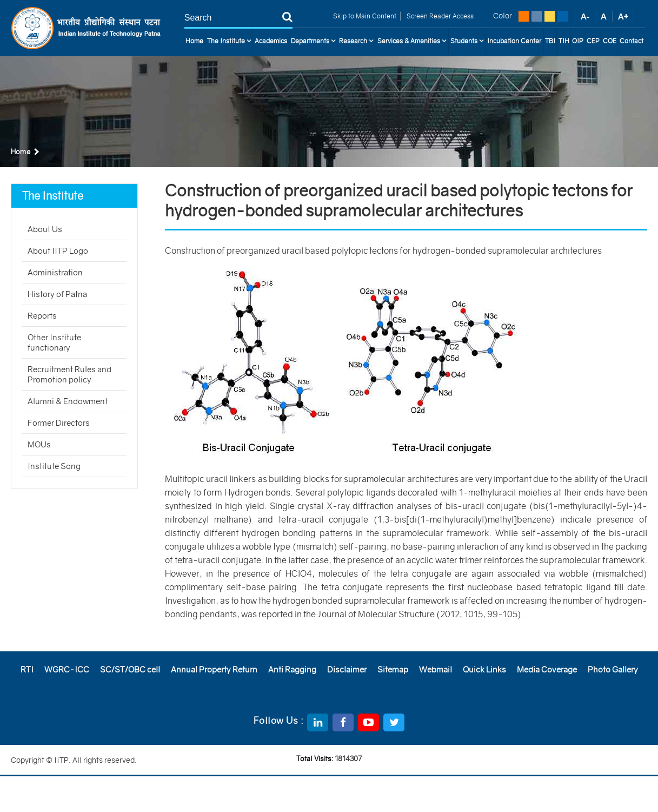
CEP (593, 41)
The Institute (229, 41)
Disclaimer (347, 669)
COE (610, 41)
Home (194, 41)
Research (356, 41)
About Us (45, 229)
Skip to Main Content (365, 16)
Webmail (436, 669)
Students (467, 41)
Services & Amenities (412, 41)
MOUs (39, 444)
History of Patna (57, 294)
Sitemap (393, 669)
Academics (271, 41)
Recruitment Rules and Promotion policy (69, 374)
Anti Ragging (292, 669)
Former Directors (59, 423)
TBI (550, 41)
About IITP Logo (58, 251)
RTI (27, 669)
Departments (313, 41)
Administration (55, 272)
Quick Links (484, 669)
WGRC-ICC (67, 669)
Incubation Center (514, 41)
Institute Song (54, 466)
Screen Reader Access (439, 16)
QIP (578, 41)
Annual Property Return (214, 669)
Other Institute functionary (54, 342)
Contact (632, 41)
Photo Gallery (613, 669)
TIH (564, 41)
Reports (42, 316)
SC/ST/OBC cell (130, 669)
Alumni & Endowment (68, 401)
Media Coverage (547, 669)
